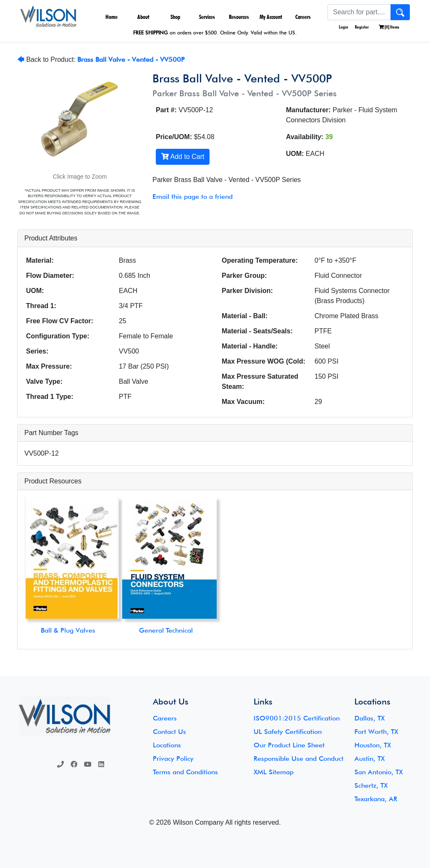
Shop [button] (175, 17)
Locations (167, 745)
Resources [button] (239, 17)
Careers (303, 17)
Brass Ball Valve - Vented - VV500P (131, 59)
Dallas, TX (370, 718)
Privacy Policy (173, 759)
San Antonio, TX (379, 772)
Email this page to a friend (193, 197)
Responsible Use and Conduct (299, 759)
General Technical (166, 630)
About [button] (143, 17)
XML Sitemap (274, 772)
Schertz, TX (371, 785)
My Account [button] (271, 17)
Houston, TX (373, 745)
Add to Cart (183, 157)
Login (343, 27)
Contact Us (169, 732)
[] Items (389, 27)
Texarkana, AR (376, 799)
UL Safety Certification (288, 732)
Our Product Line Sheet (289, 745)
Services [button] (207, 17)
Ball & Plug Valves (68, 630)
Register (362, 27)
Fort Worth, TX (376, 732)
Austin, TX (370, 759)
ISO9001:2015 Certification (297, 718)
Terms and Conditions (185, 772)
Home (111, 17)
